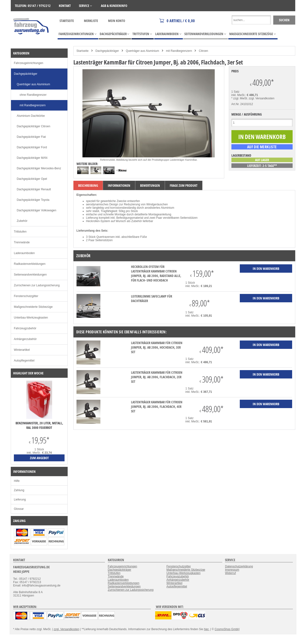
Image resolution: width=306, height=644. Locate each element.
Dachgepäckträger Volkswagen (36, 210)
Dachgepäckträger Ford (32, 147)
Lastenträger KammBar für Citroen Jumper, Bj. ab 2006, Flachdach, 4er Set (157, 407)
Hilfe (17, 481)
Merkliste (91, 21)
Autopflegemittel (24, 361)
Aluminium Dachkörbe (31, 116)
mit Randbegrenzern (179, 51)
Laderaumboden (24, 253)
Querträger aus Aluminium (142, 51)
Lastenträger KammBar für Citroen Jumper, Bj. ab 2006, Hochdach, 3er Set (157, 347)
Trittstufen (20, 232)
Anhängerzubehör (25, 339)
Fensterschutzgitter (26, 296)
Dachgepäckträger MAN (32, 158)
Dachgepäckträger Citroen (33, 126)
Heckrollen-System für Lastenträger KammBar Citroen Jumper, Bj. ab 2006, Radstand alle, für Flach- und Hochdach (156, 273)
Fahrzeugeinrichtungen (29, 63)
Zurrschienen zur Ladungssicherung (37, 285)
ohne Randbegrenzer (33, 95)
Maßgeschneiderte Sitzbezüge (33, 307)
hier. (207, 629)
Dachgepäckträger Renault (34, 189)
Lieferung (20, 500)
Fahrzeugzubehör (25, 328)
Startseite (67, 21)
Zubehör (22, 221)
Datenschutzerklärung (239, 566)
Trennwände (22, 242)
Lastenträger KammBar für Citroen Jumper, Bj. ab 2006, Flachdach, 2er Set (157, 377)
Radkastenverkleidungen (30, 264)
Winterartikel (22, 350)
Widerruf (230, 573)
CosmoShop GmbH (227, 629)
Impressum (232, 570)
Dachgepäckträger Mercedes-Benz (39, 168)
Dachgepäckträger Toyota (33, 200)
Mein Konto (117, 21)
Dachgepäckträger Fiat (31, 137)
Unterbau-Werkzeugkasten (31, 318)
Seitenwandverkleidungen (30, 275)
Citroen (204, 51)
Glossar (19, 509)
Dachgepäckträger (107, 51)
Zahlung (19, 490)
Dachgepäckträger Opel (32, 179)
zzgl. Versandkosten (261, 98)
